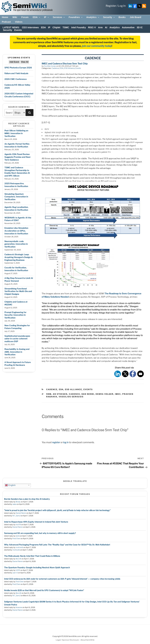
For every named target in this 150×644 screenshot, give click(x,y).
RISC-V (92, 27)
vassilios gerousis (71, 397)
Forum (25, 17)
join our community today (97, 46)
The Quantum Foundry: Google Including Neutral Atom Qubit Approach (37, 568)
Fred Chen (16, 539)
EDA (37, 17)
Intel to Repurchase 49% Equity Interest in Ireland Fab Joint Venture (36, 522)
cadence (74, 394)
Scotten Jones (50, 66)
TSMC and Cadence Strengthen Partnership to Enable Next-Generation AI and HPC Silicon (17, 172)
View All (25, 62)
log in (66, 442)
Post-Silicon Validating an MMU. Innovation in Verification (16, 133)
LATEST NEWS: (11, 27)
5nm (49, 394)
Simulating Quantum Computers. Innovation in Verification (16, 197)
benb (18, 536)
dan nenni (88, 394)
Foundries (76, 17)
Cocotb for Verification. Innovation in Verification (16, 269)
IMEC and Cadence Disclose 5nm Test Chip (65, 64)
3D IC (140, 27)
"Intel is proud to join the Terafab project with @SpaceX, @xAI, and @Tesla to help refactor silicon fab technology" (57, 510)
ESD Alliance (69, 68)
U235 (18, 570)
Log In (122, 6)
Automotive (128, 27)
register (56, 442)
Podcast (6, 22)
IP (47, 17)
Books (122, 17)
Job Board (135, 17)
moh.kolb (19, 547)
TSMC (66, 27)
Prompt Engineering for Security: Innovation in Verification (15, 315)
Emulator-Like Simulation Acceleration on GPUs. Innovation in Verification (16, 231)
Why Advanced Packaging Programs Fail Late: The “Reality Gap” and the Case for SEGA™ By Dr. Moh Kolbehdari (57, 545)
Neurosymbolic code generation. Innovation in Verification (16, 244)
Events (18, 30)
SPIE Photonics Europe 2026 (18, 68)
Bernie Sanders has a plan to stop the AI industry (27, 499)
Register (111, 6)
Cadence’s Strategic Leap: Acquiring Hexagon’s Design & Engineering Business (19, 257)
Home (5, 17)
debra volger (105, 394)
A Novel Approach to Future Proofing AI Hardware (18, 364)
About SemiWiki (87, 640)
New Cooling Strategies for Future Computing (17, 327)
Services (59, 17)
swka (15, 504)
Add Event (14, 62)
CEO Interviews (30, 27)
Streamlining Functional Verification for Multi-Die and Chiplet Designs (18, 291)
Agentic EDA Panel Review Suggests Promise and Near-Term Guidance (18, 157)
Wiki (15, 17)
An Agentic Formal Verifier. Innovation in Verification (17, 145)
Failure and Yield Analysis (16, 73)
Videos (19, 22)
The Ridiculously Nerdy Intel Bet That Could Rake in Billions (32, 556)
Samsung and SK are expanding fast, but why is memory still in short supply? (40, 533)
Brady (18, 502)
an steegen (60, 394)
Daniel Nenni (21, 513)
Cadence (55, 68)
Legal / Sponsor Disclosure (67, 640)
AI (106, 27)
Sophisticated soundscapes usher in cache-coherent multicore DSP (17, 339)
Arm (100, 27)
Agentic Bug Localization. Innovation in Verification (16, 209)
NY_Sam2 (16, 516)
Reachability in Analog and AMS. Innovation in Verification (17, 352)
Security (109, 17)
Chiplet (56, 27)
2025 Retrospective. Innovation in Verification (16, 185)
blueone (19, 607)
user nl (15, 573)
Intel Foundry (79, 27)
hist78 (18, 525)
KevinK (19, 559)
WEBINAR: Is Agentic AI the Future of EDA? (18, 219)
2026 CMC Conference (15, 79)
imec (118, 394)
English (10, 485)
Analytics (93, 17)
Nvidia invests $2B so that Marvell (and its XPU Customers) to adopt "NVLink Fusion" (44, 590)
